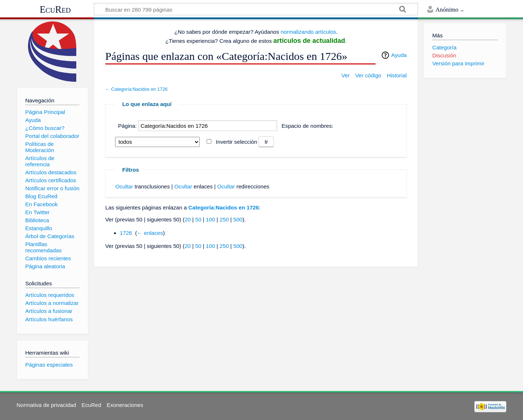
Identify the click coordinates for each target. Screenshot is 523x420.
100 (210, 219)
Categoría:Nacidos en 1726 (139, 89)
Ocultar (124, 186)
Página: (127, 126)
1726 (126, 233)
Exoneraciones (125, 405)
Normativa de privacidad (46, 405)
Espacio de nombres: (307, 126)
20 (188, 219)
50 (198, 219)
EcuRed (55, 9)
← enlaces (150, 233)
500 (238, 219)
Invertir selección (236, 142)
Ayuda (399, 55)
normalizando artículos (309, 32)
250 (224, 219)
